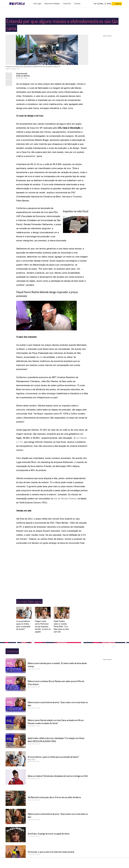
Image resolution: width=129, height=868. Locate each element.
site (41, 357)
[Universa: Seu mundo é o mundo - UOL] (17, 4)
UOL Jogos (37, 4)
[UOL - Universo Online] (26, 4)
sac (95, 4)
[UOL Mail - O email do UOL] (100, 4)
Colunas (77, 4)
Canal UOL (67, 4)
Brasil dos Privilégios (52, 4)
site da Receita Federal (65, 499)
